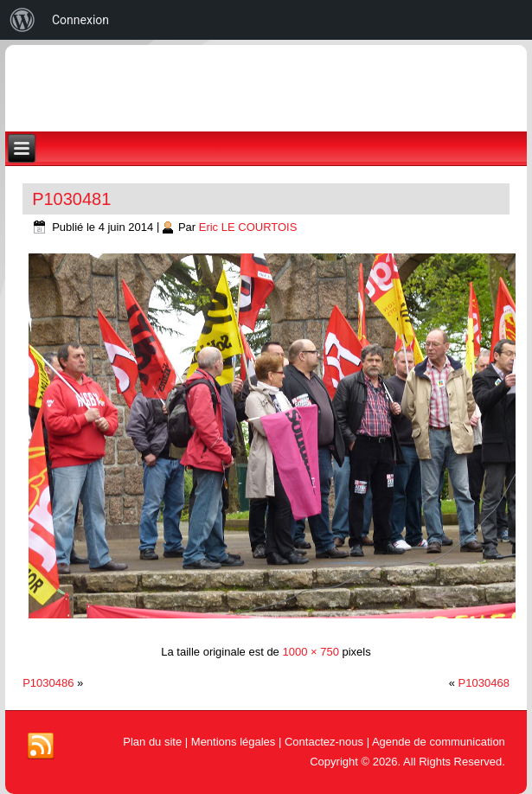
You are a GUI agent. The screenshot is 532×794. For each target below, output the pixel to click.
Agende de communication (439, 742)
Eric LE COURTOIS (248, 227)
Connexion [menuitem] (80, 20)
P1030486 (48, 683)
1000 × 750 (310, 652)
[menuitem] (22, 20)
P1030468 (484, 683)
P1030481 (71, 199)
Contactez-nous (324, 742)
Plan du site (152, 742)
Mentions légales (234, 742)
